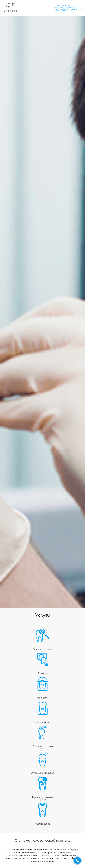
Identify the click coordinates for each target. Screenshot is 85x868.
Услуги (43, 615)
